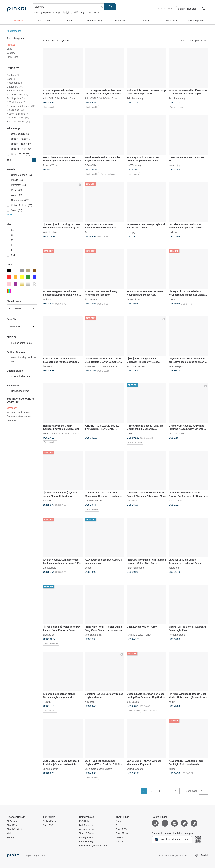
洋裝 (76, 13)
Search (110, 7)
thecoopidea (133, 299)
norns (172, 299)
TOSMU (47, 702)
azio (87, 433)
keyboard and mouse (18, 412)
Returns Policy (86, 841)
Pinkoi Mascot (122, 833)
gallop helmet (47, 13)
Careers (119, 837)
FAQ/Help (84, 821)
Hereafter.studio (177, 635)
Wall (9, 833)
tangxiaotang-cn (93, 635)
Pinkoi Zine (13, 57)
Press (118, 825)
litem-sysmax (92, 299)
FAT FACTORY (177, 433)
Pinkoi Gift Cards (15, 829)
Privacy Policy (86, 837)
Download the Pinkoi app (172, 840)
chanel (35, 13)
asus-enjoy (175, 165)
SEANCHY (91, 165)
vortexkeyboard (51, 232)
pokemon (12, 420)
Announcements (87, 829)
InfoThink (48, 501)
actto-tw (47, 299)
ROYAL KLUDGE (136, 366)
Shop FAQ (48, 825)
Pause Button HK (94, 501)
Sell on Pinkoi (165, 9)
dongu (88, 568)
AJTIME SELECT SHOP (139, 635)
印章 (89, 13)
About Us (120, 821)
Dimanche (132, 501)
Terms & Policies (87, 833)
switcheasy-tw (176, 366)
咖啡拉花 (67, 13)
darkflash (174, 232)
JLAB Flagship (51, 769)
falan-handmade (135, 568)
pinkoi (96, 13)
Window (11, 53)
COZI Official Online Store (62, 98)
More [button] (10, 214)
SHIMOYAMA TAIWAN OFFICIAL (102, 366)
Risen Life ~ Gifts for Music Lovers (61, 433)
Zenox (88, 232)
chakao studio (176, 501)
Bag (83, 13)
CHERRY (132, 433)
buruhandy (138, 98)
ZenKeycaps (50, 568)
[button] (34, 160)
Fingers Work (50, 165)
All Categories (14, 31)
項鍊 (58, 13)
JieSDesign (133, 702)
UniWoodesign (134, 165)
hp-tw (172, 702)
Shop (9, 49)
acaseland (174, 568)
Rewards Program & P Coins (93, 845)
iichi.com (120, 841)
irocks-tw (48, 366)
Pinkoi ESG (121, 829)
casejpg (131, 232)
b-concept (90, 702)
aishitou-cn (49, 635)
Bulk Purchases (87, 825)
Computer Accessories (19, 416)
